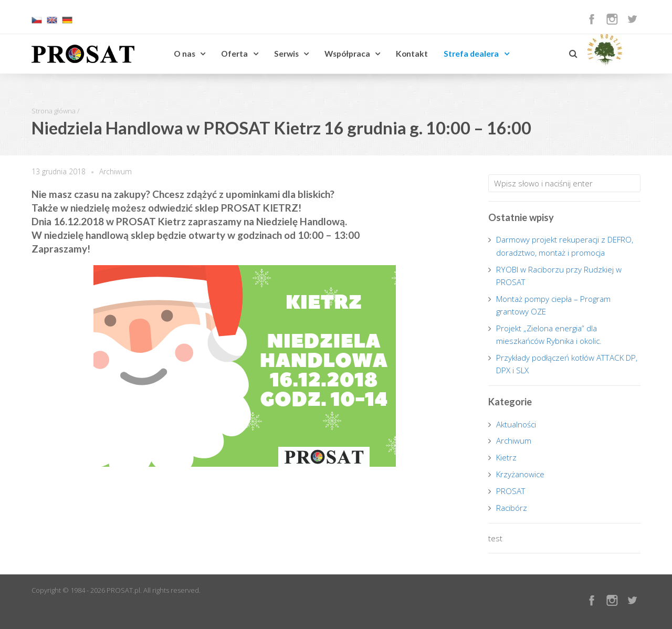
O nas (185, 54)
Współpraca (347, 54)
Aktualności (516, 424)
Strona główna (54, 111)
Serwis (286, 54)
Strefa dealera (471, 54)
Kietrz (506, 457)
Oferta (234, 54)
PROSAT (511, 491)
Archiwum (115, 171)
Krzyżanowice (520, 474)
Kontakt (412, 54)
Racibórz (512, 508)
